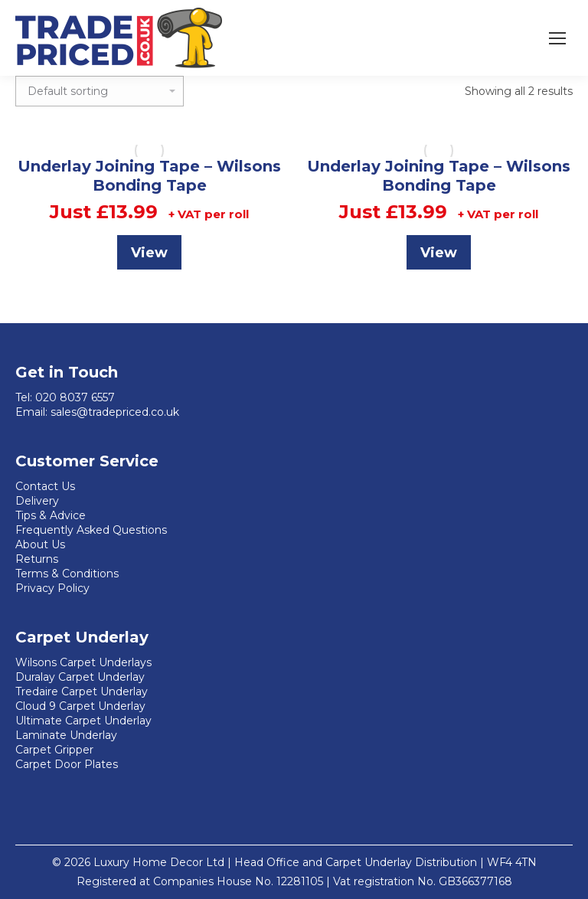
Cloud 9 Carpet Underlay (80, 706)
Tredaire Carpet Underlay (82, 691)
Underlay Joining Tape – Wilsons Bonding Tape (149, 176)
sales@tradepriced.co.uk (115, 412)
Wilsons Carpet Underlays (83, 662)
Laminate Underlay (66, 735)
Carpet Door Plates (67, 764)
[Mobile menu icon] (557, 38)
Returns (37, 559)
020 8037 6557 (75, 397)
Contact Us (45, 486)
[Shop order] (100, 91)
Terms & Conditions (67, 574)
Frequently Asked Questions (91, 530)
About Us (40, 544)
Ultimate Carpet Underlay (83, 721)
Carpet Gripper (54, 750)
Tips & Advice (51, 515)
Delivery (37, 501)
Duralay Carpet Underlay (80, 677)
